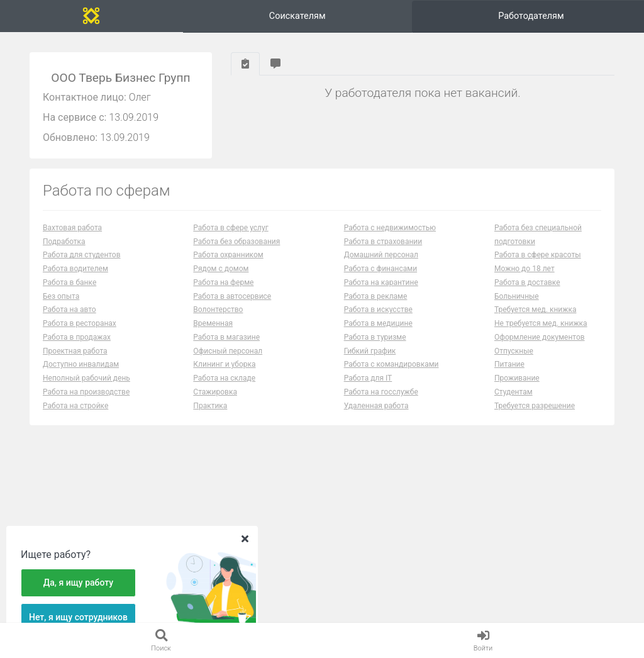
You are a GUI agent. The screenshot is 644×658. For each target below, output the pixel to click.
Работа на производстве (86, 401)
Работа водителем (75, 279)
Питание (509, 374)
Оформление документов (540, 347)
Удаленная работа (376, 415)
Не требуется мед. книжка (541, 333)
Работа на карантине (381, 292)
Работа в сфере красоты (538, 265)
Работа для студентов (82, 265)
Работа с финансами (380, 279)
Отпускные (514, 360)
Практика (210, 415)
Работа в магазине (226, 347)
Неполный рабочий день (86, 388)
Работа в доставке (527, 292)
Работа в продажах (77, 347)
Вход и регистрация (572, 20)
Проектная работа (75, 360)
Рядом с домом (221, 279)
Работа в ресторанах (80, 333)
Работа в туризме (375, 347)
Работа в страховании (383, 251)
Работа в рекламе (376, 306)
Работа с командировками (391, 374)
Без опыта (61, 306)
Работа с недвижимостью (390, 237)
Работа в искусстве (378, 320)
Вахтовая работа (72, 237)
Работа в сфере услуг (230, 237)
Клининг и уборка (224, 374)
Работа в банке (69, 292)
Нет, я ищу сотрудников (78, 617)
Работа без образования (236, 251)
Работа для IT (368, 388)
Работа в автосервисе (232, 306)
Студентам (514, 401)
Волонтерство (218, 320)
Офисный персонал (228, 360)
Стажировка (215, 401)
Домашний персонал (381, 265)
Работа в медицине (378, 333)
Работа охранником (228, 265)
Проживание (517, 388)
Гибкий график (370, 360)
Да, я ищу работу (78, 583)
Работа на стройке (75, 415)
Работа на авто (69, 320)
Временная (213, 333)
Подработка (64, 251)
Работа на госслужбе (381, 401)
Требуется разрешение (535, 415)
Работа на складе (224, 388)
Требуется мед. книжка (536, 320)
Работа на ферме (223, 292)
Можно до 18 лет (525, 279)
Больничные (517, 306)
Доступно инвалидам (81, 374)
